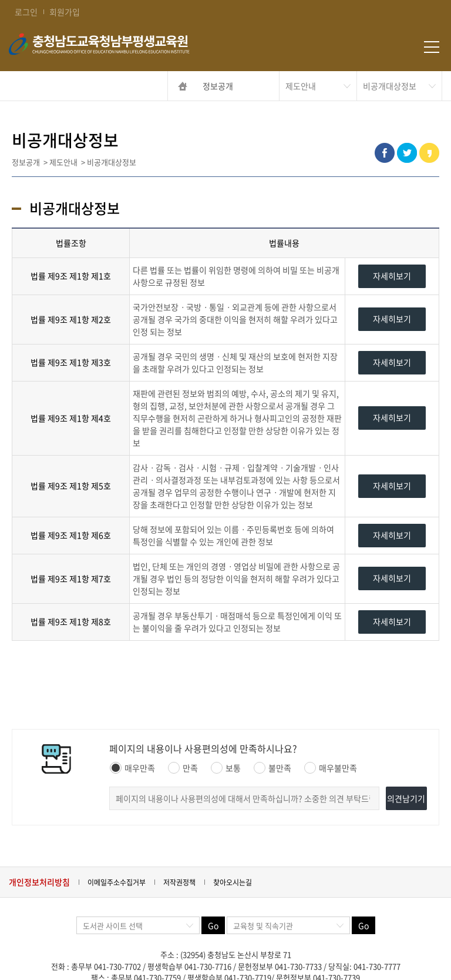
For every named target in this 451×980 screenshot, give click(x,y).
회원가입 (65, 12)
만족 (183, 768)
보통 (226, 768)
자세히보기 (392, 276)
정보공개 (218, 86)
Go (213, 925)
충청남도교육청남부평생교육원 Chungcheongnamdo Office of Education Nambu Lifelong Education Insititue (129, 47)
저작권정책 (179, 882)
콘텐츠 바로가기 (28, 0)
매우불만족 (331, 768)
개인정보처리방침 (39, 882)
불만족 (272, 768)
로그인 (26, 12)
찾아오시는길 (233, 882)
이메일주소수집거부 (117, 882)
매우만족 (132, 768)
